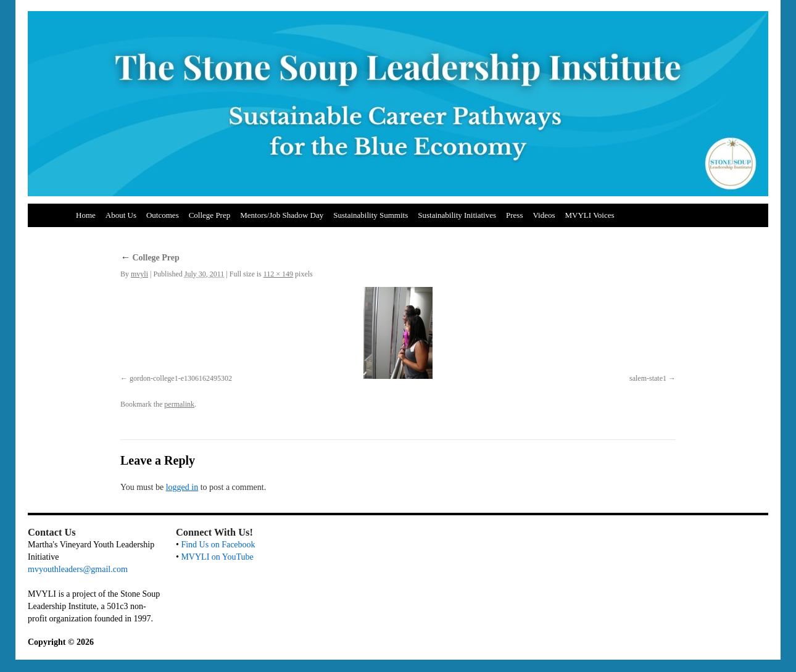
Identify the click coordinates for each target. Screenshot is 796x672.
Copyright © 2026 (61, 642)
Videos (544, 215)
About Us (121, 215)
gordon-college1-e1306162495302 (181, 378)
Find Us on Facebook (218, 545)
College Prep (210, 215)
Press (514, 215)
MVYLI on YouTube (217, 557)
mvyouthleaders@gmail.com (78, 569)
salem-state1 (648, 378)
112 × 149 (278, 274)
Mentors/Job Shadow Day (282, 215)
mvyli (139, 274)
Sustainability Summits (371, 215)
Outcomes (163, 215)
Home (86, 215)
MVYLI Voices (590, 215)
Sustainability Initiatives (457, 215)
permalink (179, 404)
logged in (182, 487)
